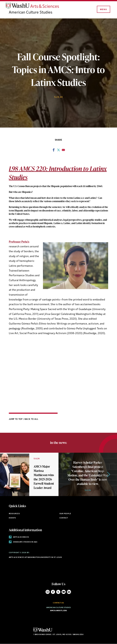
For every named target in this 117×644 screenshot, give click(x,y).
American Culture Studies (31, 13)
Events (12, 518)
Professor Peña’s (19, 242)
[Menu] (103, 9)
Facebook (53, 592)
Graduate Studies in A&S (23, 542)
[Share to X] (58, 151)
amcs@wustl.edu (59, 611)
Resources (14, 514)
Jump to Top (16, 419)
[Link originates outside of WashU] (29, 474)
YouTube (64, 592)
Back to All (31, 419)
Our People (65, 514)
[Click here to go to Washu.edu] (43, 632)
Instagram (48, 592)
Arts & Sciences (19, 537)
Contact (64, 518)
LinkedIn (69, 592)
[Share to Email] (63, 151)
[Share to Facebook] (54, 151)
